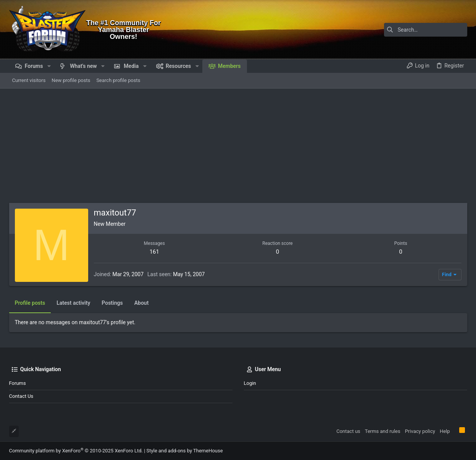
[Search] (420, 30)
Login (250, 383)
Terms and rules (383, 431)
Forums (18, 383)
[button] (49, 66)
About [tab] (142, 303)
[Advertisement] (238, 146)
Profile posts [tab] (30, 303)
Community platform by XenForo (76, 451)
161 (154, 252)
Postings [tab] (112, 303)
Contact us (21, 396)
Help (445, 431)
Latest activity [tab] (73, 303)
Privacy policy (420, 431)
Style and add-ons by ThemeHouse (185, 451)
